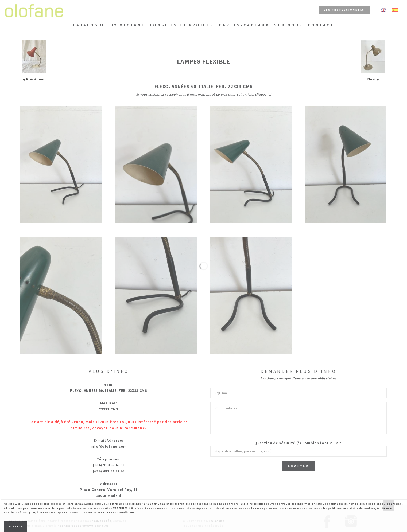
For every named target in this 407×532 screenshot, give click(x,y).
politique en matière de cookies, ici (354, 508)
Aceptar (16, 527)
